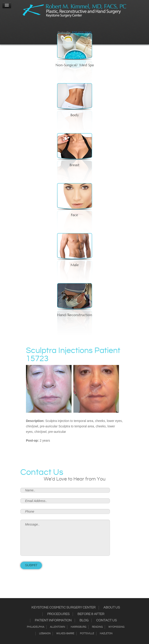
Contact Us (106, 620)
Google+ (83, 26)
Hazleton (106, 634)
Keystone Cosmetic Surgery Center (63, 608)
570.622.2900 (82, 33)
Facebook (60, 26)
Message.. (65, 538)
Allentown (57, 627)
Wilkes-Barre (65, 634)
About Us (112, 608)
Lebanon (45, 634)
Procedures (58, 614)
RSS (77, 26)
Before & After (91, 614)
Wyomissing (116, 627)
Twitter (72, 26)
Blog (84, 620)
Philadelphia (36, 627)
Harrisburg (78, 627)
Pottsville (87, 634)
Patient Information (53, 620)
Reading (97, 627)
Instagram (66, 26)
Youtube (89, 26)
